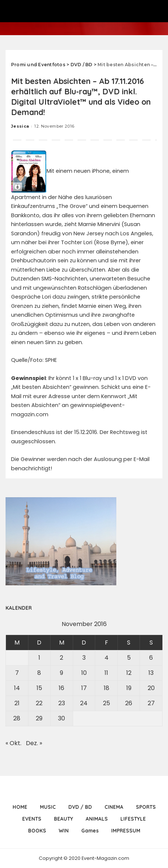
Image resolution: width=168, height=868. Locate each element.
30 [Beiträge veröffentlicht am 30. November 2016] (61, 718)
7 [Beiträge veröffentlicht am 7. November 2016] (17, 673)
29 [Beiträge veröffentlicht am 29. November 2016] (39, 718)
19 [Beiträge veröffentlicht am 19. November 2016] (129, 688)
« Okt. (13, 743)
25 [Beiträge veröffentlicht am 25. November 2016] (107, 703)
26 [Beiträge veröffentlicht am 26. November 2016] (129, 703)
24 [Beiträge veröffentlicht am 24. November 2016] (84, 703)
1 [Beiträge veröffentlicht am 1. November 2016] (39, 658)
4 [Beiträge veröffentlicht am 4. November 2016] (107, 658)
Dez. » (34, 743)
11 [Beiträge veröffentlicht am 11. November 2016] (106, 673)
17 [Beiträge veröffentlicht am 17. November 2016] (84, 688)
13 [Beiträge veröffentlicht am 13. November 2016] (151, 673)
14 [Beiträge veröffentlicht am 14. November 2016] (17, 688)
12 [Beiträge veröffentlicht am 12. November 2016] (129, 673)
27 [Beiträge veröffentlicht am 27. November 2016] (151, 703)
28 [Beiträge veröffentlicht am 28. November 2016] (17, 718)
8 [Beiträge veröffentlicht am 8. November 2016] (39, 673)
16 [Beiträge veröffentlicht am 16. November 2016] (61, 688)
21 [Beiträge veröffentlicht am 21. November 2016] (17, 703)
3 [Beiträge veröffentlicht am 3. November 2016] (84, 658)
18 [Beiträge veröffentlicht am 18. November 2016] (107, 688)
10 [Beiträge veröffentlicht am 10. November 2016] (84, 673)
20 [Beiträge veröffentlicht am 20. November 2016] (151, 688)
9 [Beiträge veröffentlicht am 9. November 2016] (61, 673)
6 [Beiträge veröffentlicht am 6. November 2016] (151, 658)
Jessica (20, 126)
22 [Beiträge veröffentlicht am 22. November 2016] (39, 703)
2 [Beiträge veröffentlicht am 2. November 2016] (61, 658)
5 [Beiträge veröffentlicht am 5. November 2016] (129, 658)
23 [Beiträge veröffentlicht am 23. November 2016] (62, 703)
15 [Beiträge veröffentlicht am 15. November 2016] (39, 688)
